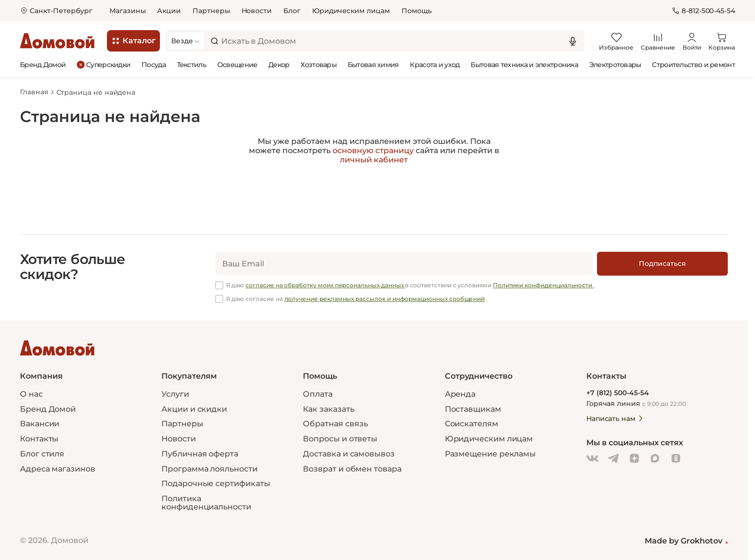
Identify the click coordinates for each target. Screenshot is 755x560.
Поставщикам (473, 409)
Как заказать (328, 409)
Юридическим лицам (351, 11)
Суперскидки (104, 64)
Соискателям (472, 424)
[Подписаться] (662, 264)
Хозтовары (318, 65)
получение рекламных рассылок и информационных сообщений (385, 299)
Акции (169, 11)
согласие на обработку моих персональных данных (325, 285)
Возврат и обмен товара (352, 469)
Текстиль (192, 65)
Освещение (237, 65)
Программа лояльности (209, 469)
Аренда (460, 394)
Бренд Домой (43, 65)
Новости (257, 11)
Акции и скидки (194, 409)
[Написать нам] (651, 419)
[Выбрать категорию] (186, 41)
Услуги (175, 394)
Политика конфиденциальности (206, 503)
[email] (404, 264)
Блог (292, 11)
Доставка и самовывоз (349, 454)
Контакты (39, 439)
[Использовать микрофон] (573, 41)
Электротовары (615, 65)
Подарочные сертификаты (216, 483)
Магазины (127, 11)
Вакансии (40, 424)
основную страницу (373, 150)
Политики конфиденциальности (543, 285)
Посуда (154, 65)
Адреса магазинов (58, 469)
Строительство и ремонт (694, 65)
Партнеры (211, 11)
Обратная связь (335, 424)
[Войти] (692, 41)
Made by (686, 541)
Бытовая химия (373, 65)
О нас (31, 394)
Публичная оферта (200, 454)
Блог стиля (42, 454)
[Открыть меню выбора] (56, 11)
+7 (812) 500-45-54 (618, 393)
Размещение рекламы (491, 454)
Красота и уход (435, 65)
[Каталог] (133, 41)
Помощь (417, 11)
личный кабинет (374, 160)
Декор (279, 65)
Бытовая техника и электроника (524, 65)
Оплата (318, 394)
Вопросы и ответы (340, 439)
